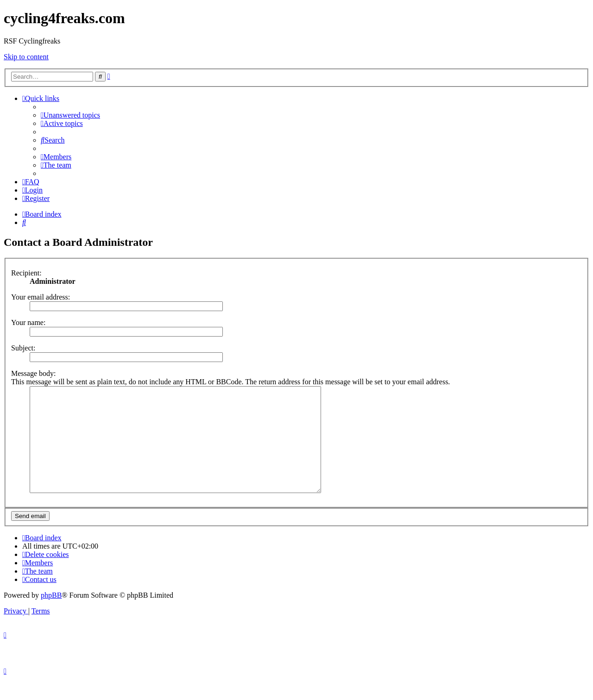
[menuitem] (70, 115)
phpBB (51, 616)
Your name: (28, 322)
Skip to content (26, 57)
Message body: (33, 373)
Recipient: (26, 273)
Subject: (23, 348)
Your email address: (41, 297)
